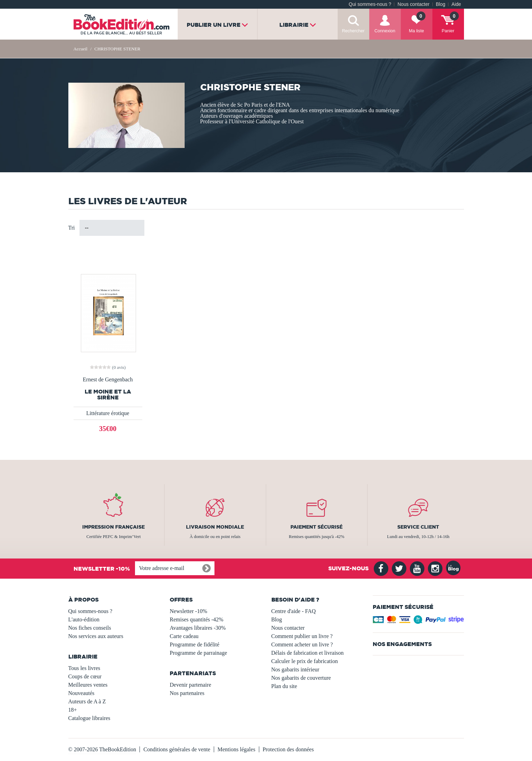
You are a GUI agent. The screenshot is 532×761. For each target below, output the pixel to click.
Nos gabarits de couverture (301, 678)
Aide (456, 4)
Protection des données (288, 749)
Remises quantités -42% (197, 619)
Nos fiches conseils (90, 628)
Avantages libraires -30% (198, 628)
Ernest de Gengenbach (108, 380)
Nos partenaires (187, 693)
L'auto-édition (84, 619)
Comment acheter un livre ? (302, 644)
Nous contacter (413, 4)
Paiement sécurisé (316, 527)
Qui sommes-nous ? (370, 4)
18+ (73, 710)
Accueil (81, 49)
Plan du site (284, 686)
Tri (72, 228)
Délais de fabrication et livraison (308, 653)
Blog (441, 4)
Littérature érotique (108, 413)
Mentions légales (237, 749)
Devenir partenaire (190, 685)
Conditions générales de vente (177, 749)
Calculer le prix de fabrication (305, 661)
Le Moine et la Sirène (108, 395)
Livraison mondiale (215, 527)
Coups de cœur (85, 676)
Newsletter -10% (188, 611)
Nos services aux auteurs (96, 636)
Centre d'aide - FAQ (294, 611)
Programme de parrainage (198, 653)
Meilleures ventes (88, 685)
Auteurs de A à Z (87, 701)
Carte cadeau (184, 636)
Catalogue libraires (89, 718)
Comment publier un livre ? (302, 636)
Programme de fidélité (195, 644)
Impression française (113, 527)
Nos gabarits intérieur (295, 669)
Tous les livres (84, 668)
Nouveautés (82, 693)
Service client (418, 527)
